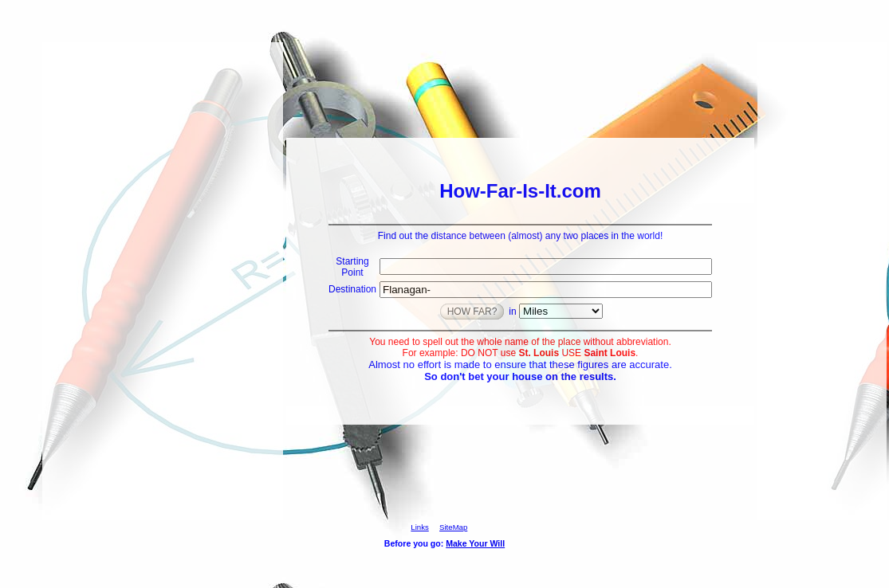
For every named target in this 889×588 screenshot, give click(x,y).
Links (419, 527)
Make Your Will (475, 543)
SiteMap (453, 527)
